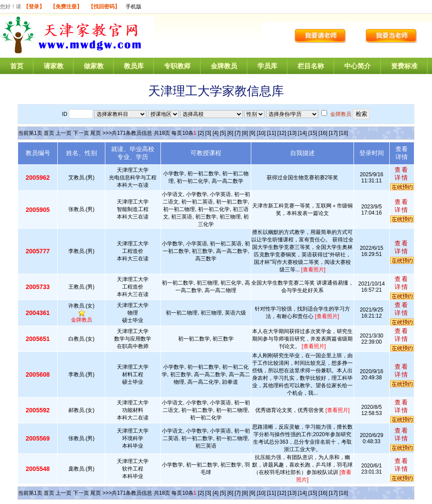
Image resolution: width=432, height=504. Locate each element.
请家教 (54, 66)
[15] (313, 133)
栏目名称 (311, 66)
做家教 (94, 66)
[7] (237, 133)
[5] (223, 133)
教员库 (134, 66)
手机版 (134, 7)
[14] (302, 133)
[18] (343, 133)
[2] (201, 133)
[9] (252, 133)
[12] (282, 133)
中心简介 (358, 66)
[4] (215, 133)
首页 (17, 66)
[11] (272, 133)
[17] (333, 133)
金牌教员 (224, 66)
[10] (261, 133)
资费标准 (404, 66)
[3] (208, 133)
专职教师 (177, 66)
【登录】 (34, 7)
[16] (323, 133)
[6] (230, 133)
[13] (292, 133)
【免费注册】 (66, 7)
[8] (245, 133)
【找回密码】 (104, 7)
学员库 (267, 66)
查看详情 (402, 174)
